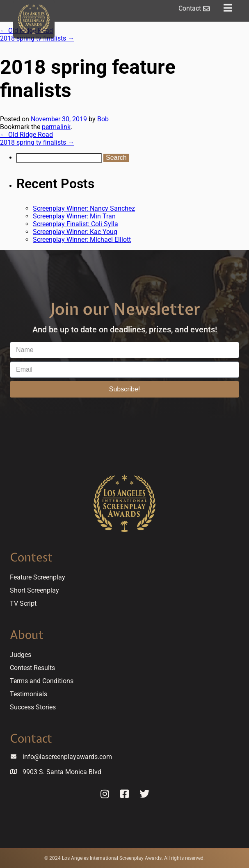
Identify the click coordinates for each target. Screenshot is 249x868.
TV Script (23, 603)
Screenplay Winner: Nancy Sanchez (84, 208)
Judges (21, 655)
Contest (31, 557)
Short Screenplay (34, 590)
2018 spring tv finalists (37, 38)
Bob (103, 119)
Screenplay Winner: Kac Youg (75, 232)
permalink (56, 127)
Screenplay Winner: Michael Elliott (82, 240)
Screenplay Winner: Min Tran (74, 216)
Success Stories (33, 707)
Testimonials (29, 694)
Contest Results (32, 668)
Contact (31, 738)
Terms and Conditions (42, 681)
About (27, 635)
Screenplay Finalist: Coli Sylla (75, 224)
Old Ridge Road (26, 135)
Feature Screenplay (38, 577)
